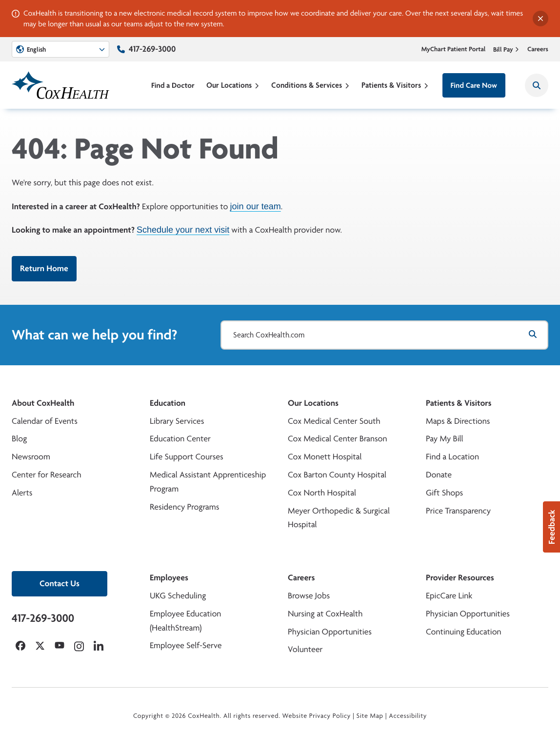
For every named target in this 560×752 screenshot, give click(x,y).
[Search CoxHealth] (537, 85)
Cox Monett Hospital (325, 457)
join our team (256, 206)
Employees (169, 578)
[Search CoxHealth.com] (384, 335)
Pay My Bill (445, 439)
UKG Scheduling (178, 596)
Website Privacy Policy (317, 716)
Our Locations (233, 85)
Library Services (177, 421)
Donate (439, 475)
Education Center (180, 439)
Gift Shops (444, 493)
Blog (19, 439)
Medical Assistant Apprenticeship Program (208, 482)
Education (168, 403)
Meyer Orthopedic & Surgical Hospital (339, 518)
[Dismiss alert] (540, 19)
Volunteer (305, 649)
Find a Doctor (173, 85)
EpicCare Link (449, 596)
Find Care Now (474, 85)
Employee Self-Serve (186, 645)
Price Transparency (458, 511)
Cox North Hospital (322, 493)
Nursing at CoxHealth (325, 614)
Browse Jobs (309, 596)
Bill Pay (506, 49)
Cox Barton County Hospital (337, 475)
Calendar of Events (45, 421)
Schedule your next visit (183, 230)
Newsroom (31, 457)
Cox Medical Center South (334, 421)
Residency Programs (184, 507)
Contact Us (60, 584)
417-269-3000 (152, 49)
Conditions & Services (310, 85)
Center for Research (47, 475)
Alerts (22, 493)
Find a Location (452, 457)
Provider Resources (460, 578)
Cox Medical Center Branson (337, 439)
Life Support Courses (187, 457)
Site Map (370, 716)
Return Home (44, 268)
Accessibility (408, 716)
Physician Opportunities (330, 632)
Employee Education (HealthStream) (185, 621)
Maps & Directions (458, 421)
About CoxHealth (43, 403)
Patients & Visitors (395, 85)
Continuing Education (464, 632)
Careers (538, 49)
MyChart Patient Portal (454, 49)
